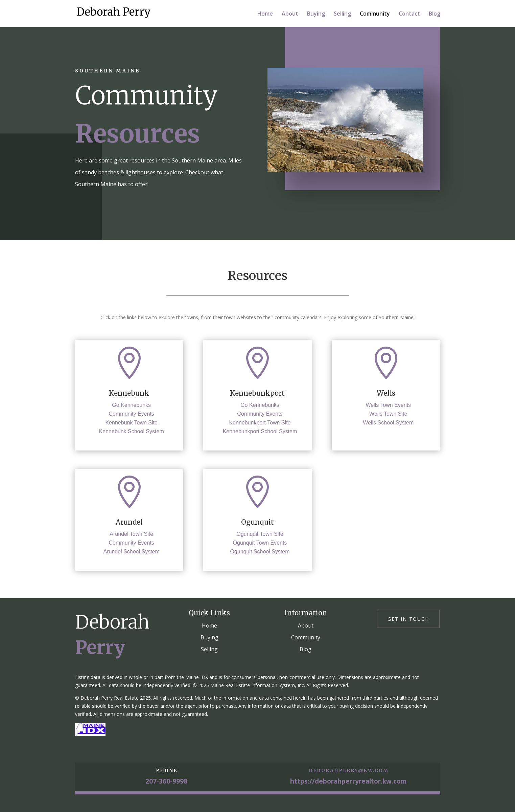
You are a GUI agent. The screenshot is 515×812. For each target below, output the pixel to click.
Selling (342, 14)
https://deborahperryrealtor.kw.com (348, 781)
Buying (316, 14)
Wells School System (388, 423)
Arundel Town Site (131, 534)
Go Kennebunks (131, 405)
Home (265, 14)
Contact (409, 14)
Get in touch (408, 619)
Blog (435, 14)
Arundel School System (132, 552)
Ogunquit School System (260, 552)
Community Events (132, 414)
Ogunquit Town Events (260, 543)
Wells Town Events (388, 405)
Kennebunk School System (132, 431)
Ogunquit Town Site (260, 534)
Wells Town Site (388, 414)
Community (375, 14)
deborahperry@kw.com (349, 770)
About (290, 14)
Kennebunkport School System (260, 431)
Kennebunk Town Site (131, 423)
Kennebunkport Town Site (260, 423)
